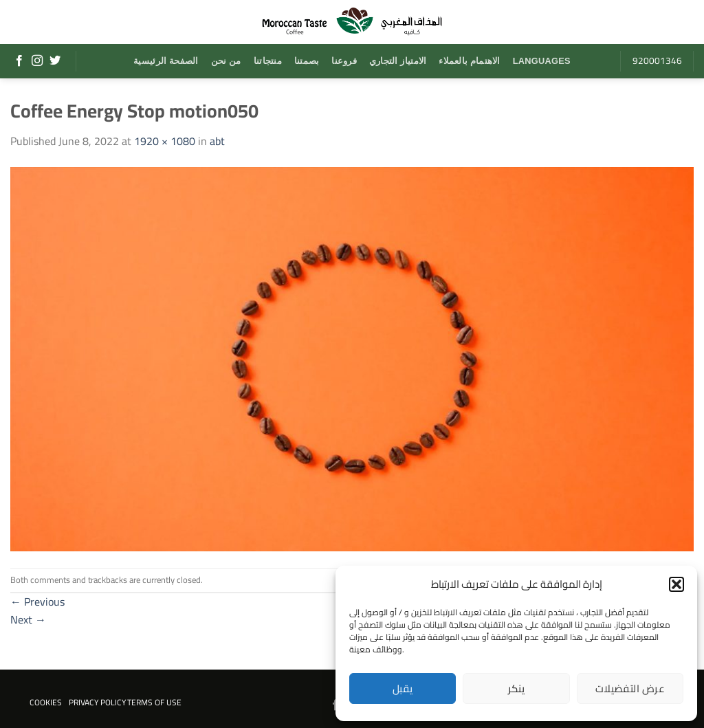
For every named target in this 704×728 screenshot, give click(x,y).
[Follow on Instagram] (37, 61)
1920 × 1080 (165, 141)
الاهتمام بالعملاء (469, 61)
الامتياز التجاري (398, 61)
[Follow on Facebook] (19, 61)
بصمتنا (307, 61)
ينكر (517, 688)
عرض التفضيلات (630, 688)
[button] (676, 584)
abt (217, 141)
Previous (37, 602)
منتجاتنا (268, 61)
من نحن (226, 61)
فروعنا (344, 61)
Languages (542, 61)
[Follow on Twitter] (55, 61)
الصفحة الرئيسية (166, 61)
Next (28, 619)
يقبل (403, 688)
